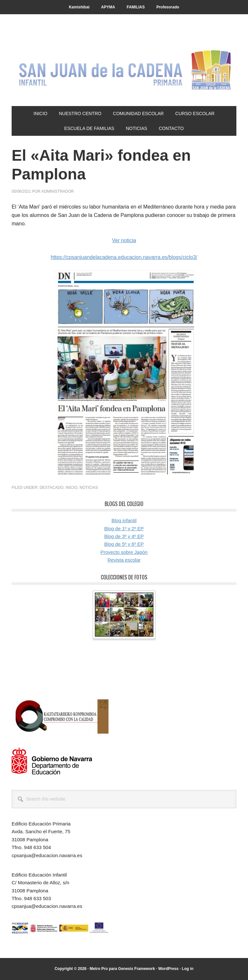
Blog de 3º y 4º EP (124, 536)
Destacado (52, 488)
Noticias (89, 488)
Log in (188, 969)
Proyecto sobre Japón (124, 552)
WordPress (168, 969)
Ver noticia (124, 240)
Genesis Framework (137, 969)
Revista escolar (124, 560)
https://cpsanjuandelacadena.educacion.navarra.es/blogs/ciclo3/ (124, 257)
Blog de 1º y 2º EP (124, 528)
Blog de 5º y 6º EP (124, 544)
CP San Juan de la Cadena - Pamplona (124, 69)
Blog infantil (124, 520)
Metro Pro (99, 969)
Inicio (72, 488)
